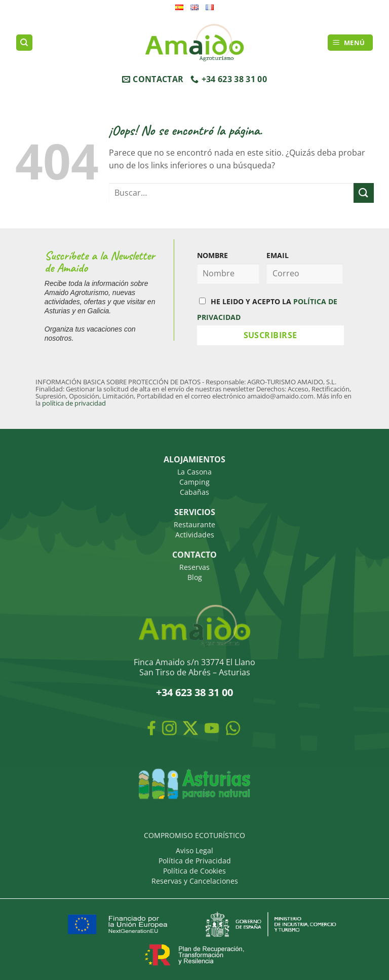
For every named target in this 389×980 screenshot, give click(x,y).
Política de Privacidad (195, 861)
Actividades (195, 535)
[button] (351, 43)
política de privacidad (74, 403)
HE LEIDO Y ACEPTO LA (267, 309)
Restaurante (194, 524)
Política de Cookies (194, 871)
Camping (194, 482)
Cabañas (194, 492)
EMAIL (278, 255)
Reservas (194, 567)
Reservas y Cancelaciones (195, 881)
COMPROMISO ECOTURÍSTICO (194, 835)
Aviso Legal (194, 850)
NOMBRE (212, 255)
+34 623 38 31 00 (194, 693)
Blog (195, 577)
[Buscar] (24, 43)
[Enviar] (364, 193)
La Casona (194, 472)
